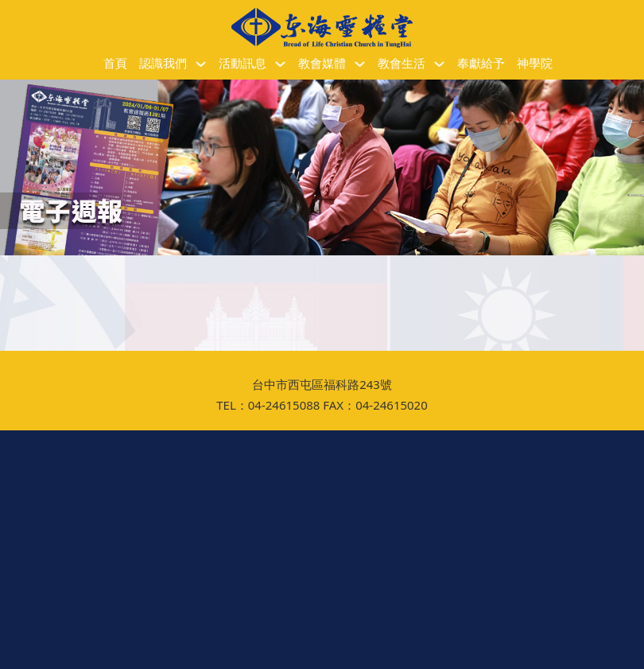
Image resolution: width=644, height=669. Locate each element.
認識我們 (163, 64)
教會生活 (402, 64)
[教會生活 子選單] (439, 64)
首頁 (115, 64)
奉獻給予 (481, 64)
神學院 (535, 64)
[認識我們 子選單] (201, 64)
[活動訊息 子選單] (280, 64)
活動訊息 (242, 64)
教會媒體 (322, 64)
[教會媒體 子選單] (360, 64)
